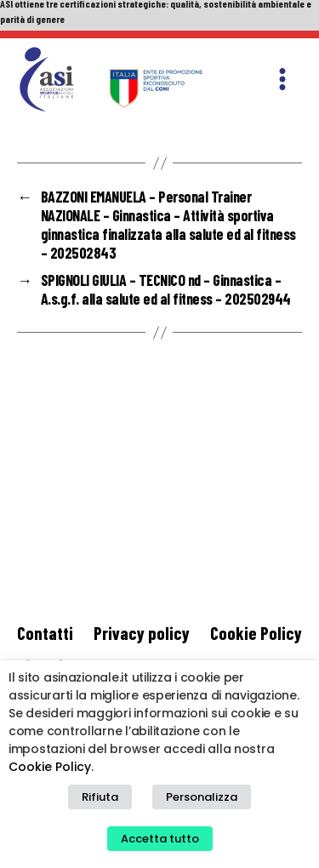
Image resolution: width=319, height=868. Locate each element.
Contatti (45, 633)
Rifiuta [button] (100, 797)
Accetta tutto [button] (160, 839)
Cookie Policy (256, 633)
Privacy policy (142, 633)
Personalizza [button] (202, 797)
